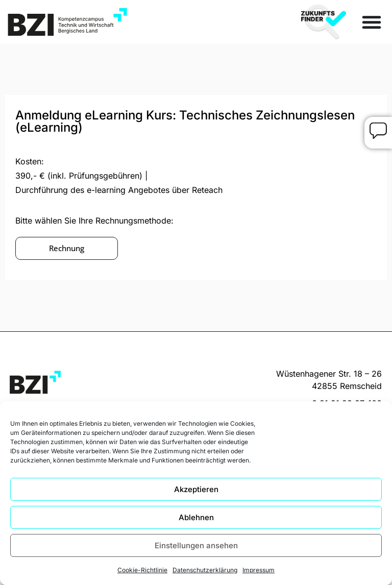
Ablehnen (196, 517)
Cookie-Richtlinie (142, 570)
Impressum (259, 570)
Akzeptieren (196, 489)
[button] (67, 248)
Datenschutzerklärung (205, 570)
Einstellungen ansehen (196, 545)
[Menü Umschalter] (372, 22)
